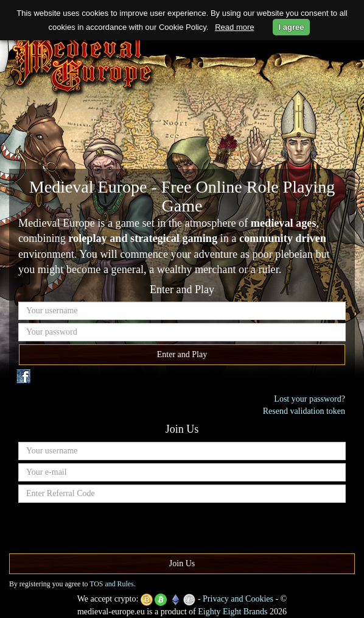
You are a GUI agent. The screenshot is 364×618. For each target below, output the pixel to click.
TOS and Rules (111, 584)
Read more (234, 27)
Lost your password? (310, 399)
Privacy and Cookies (238, 599)
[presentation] (111, 530)
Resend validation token (304, 411)
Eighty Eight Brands (233, 612)
